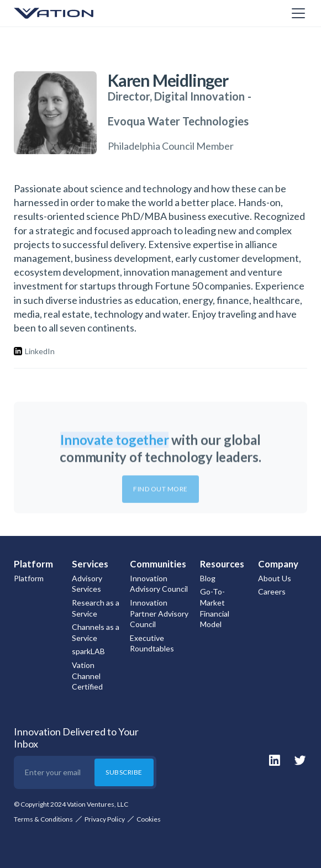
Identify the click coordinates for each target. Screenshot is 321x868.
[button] (296, 13)
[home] (69, 13)
